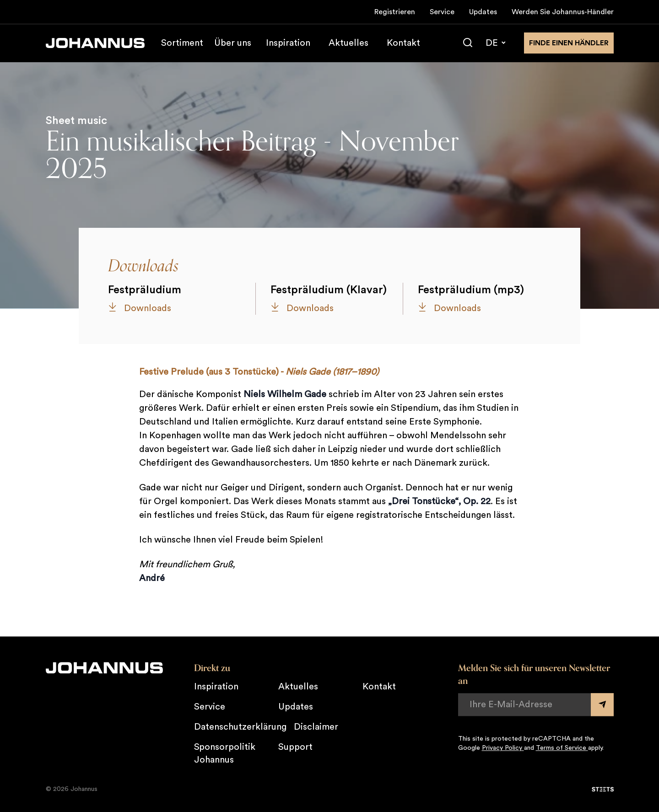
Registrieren (395, 12)
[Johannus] (95, 43)
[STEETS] (603, 789)
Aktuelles (348, 43)
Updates (483, 12)
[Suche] (468, 43)
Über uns (233, 43)
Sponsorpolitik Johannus (225, 753)
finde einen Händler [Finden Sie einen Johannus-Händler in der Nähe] (569, 43)
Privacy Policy (503, 748)
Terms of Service (562, 748)
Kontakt (403, 43)
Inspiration (288, 43)
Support (295, 747)
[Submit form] (602, 704)
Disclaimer (316, 727)
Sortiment (182, 43)
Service (442, 12)
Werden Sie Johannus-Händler (563, 12)
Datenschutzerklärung (240, 727)
